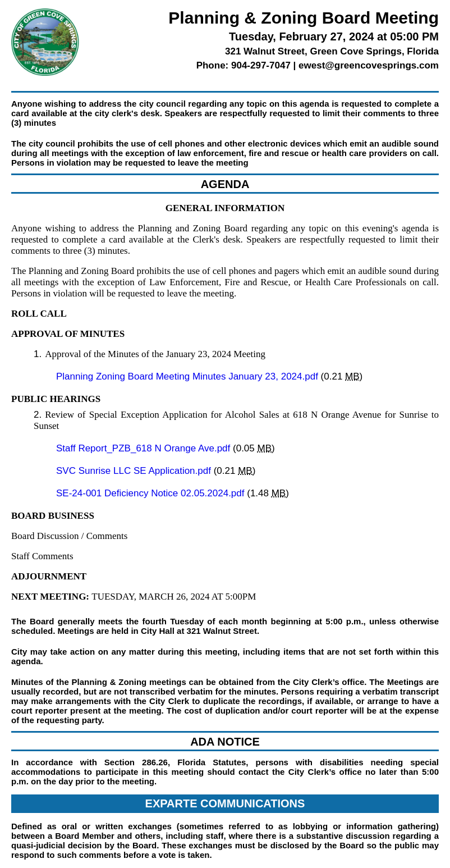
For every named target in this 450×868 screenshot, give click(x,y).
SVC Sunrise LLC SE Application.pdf (135, 471)
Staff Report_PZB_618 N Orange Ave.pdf (144, 448)
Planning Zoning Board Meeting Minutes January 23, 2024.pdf (189, 376)
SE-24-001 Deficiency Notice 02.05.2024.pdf (151, 493)
